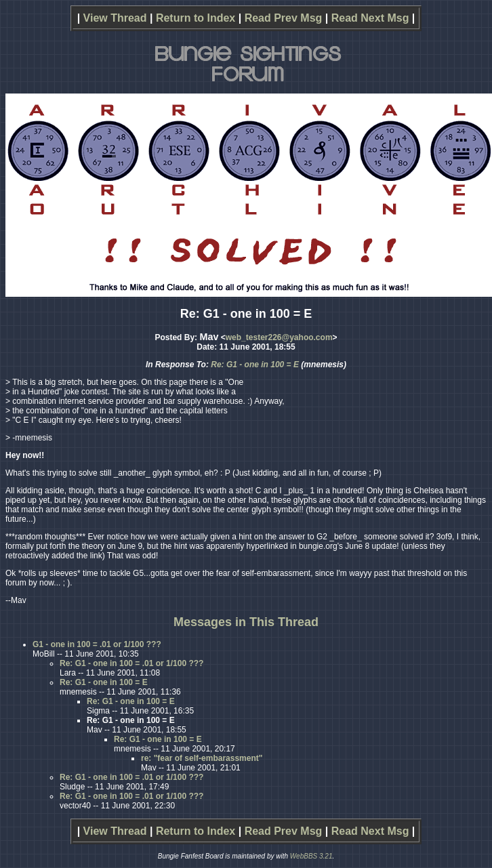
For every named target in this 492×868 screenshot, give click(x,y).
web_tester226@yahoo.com (279, 337)
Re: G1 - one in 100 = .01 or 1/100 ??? (131, 663)
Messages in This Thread (246, 622)
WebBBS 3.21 (311, 856)
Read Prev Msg (284, 18)
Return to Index (196, 18)
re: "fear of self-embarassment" (202, 758)
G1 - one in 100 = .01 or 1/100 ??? (97, 644)
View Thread (115, 18)
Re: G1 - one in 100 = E (255, 365)
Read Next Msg (370, 18)
